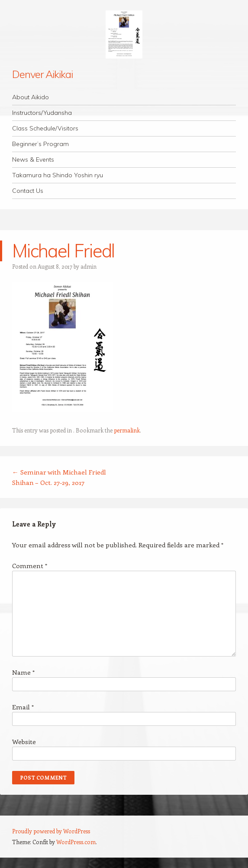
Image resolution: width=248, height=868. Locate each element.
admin (89, 266)
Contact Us (28, 191)
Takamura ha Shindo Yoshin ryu (58, 175)
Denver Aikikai (42, 74)
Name (23, 672)
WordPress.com (76, 842)
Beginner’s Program (40, 144)
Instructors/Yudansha (42, 113)
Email (23, 707)
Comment (30, 566)
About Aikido (31, 97)
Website (24, 741)
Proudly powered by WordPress (51, 831)
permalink (127, 430)
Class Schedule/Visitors (45, 128)
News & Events (33, 159)
